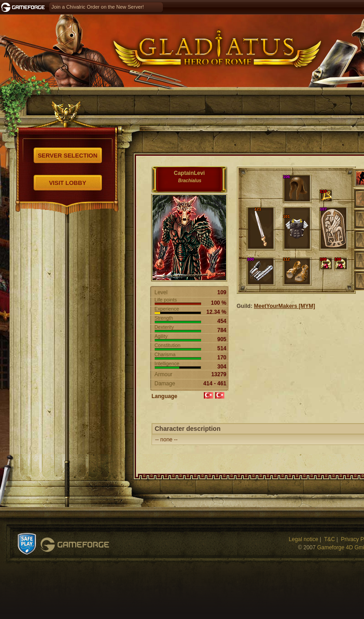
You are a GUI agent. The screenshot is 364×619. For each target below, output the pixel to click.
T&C (329, 539)
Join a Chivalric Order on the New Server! (98, 7)
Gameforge (75, 545)
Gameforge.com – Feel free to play (25, 7)
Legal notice (304, 539)
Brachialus (190, 181)
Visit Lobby (68, 183)
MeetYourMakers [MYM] (284, 306)
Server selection (68, 156)
